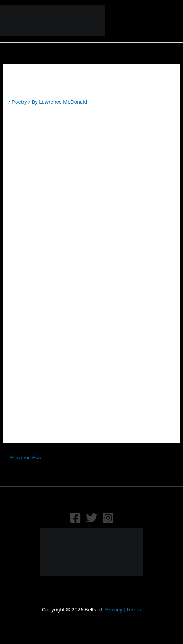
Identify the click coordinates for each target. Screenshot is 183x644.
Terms (134, 609)
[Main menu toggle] (175, 21)
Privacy (114, 609)
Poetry (19, 102)
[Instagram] (108, 518)
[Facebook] (75, 518)
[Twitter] (92, 518)
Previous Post (23, 457)
